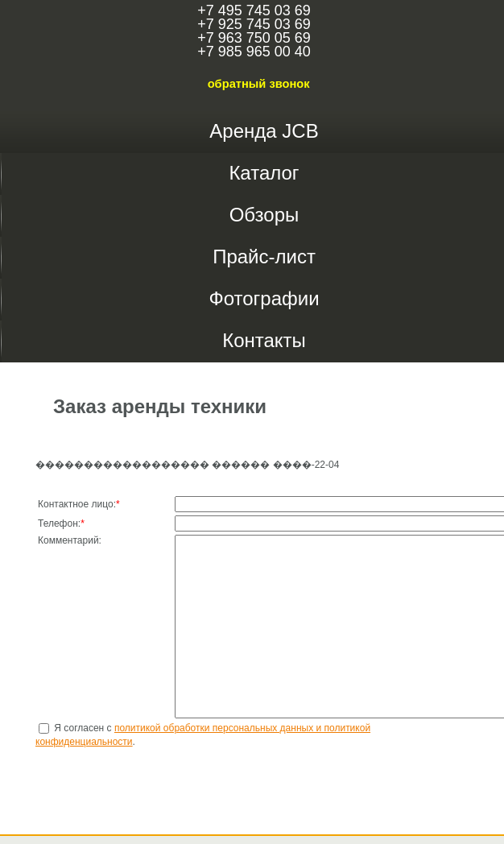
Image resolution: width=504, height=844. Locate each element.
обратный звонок (259, 84)
